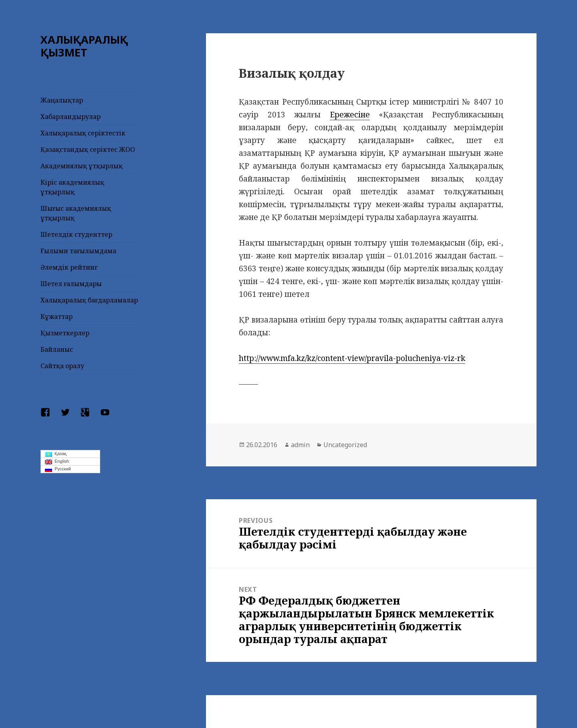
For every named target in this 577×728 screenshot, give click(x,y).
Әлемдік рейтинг (69, 267)
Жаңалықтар (62, 100)
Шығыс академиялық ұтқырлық (76, 213)
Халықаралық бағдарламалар (89, 300)
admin (300, 445)
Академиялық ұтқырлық (82, 166)
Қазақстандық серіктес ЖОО (88, 149)
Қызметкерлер (65, 333)
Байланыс (57, 349)
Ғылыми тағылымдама (78, 251)
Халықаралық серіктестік (83, 133)
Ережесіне (350, 115)
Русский (58, 469)
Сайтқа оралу (62, 366)
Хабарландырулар (71, 117)
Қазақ (56, 454)
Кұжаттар (56, 317)
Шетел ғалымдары (71, 284)
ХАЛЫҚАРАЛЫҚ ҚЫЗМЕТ (84, 46)
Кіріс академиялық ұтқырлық (72, 187)
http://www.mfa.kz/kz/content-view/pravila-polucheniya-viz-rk (352, 358)
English (57, 462)
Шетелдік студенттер (76, 234)
